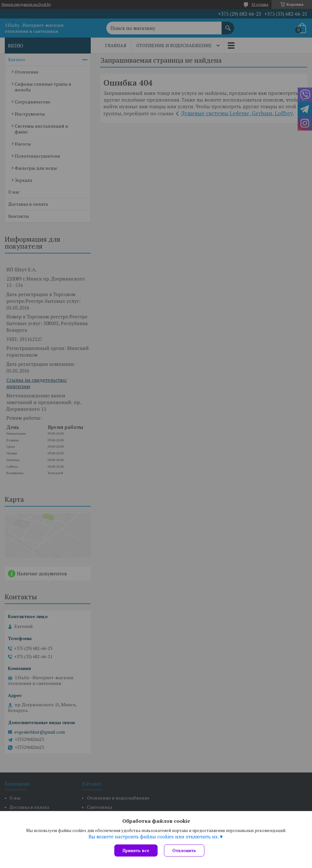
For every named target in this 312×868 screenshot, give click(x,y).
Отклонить (184, 850)
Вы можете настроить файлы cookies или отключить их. (154, 836)
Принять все (136, 850)
